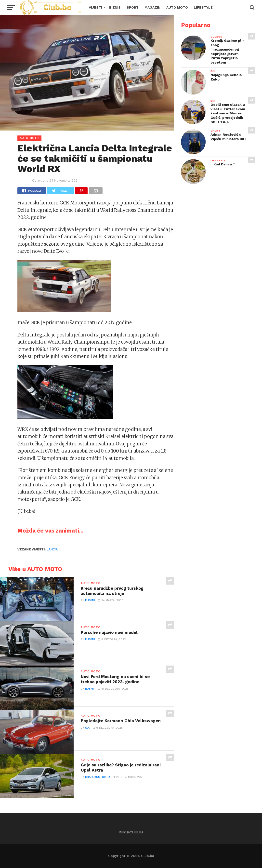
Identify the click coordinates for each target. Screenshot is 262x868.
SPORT (133, 7)
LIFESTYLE (203, 7)
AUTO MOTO (177, 7)
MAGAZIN (152, 7)
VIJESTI (95, 7)
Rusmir (90, 601)
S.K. (88, 728)
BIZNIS (115, 7)
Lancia (52, 549)
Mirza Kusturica (98, 778)
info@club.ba (131, 832)
